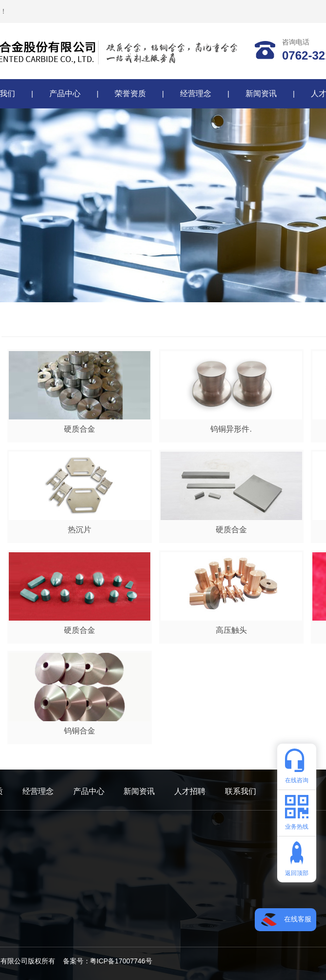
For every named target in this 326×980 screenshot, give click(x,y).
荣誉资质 (130, 94)
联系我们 (241, 791)
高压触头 (231, 630)
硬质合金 (80, 429)
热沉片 (80, 530)
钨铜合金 (80, 731)
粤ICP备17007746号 (121, 961)
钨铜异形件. (231, 429)
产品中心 (65, 94)
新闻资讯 (261, 94)
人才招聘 (190, 791)
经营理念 (196, 94)
